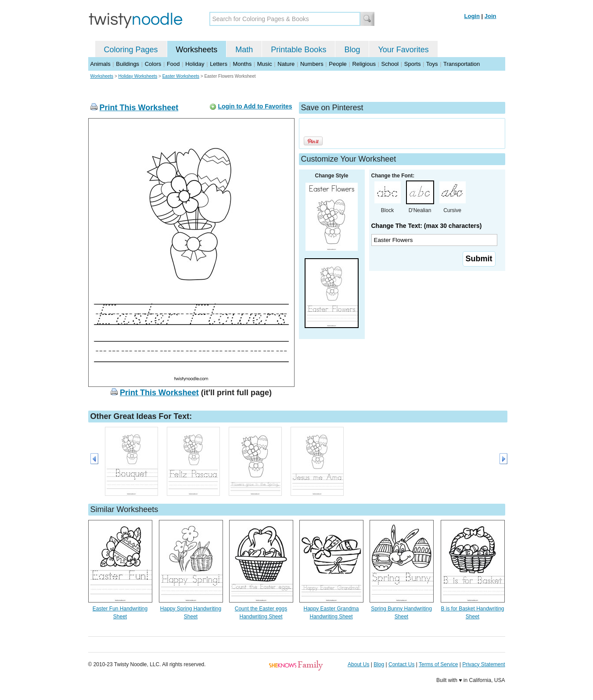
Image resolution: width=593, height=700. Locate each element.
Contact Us (401, 664)
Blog (352, 50)
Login (472, 16)
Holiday (195, 64)
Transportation (462, 64)
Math (244, 50)
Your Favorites (403, 50)
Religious (364, 64)
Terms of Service (438, 664)
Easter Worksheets (181, 76)
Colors (153, 64)
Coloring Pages (131, 50)
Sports (413, 64)
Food (173, 64)
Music (265, 64)
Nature (286, 64)
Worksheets (197, 50)
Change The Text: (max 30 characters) (427, 226)
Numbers (312, 64)
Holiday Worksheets (138, 76)
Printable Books (298, 50)
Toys (432, 64)
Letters (219, 64)
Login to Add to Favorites (255, 106)
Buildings (128, 64)
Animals (101, 64)
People (338, 64)
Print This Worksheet (139, 108)
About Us (358, 664)
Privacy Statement (483, 664)
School (390, 64)
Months (243, 64)
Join (491, 16)
